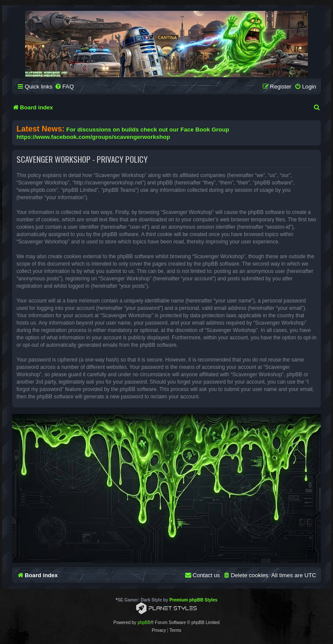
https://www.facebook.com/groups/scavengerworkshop (93, 137)
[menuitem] (64, 87)
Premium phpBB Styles (194, 600)
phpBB (144, 623)
